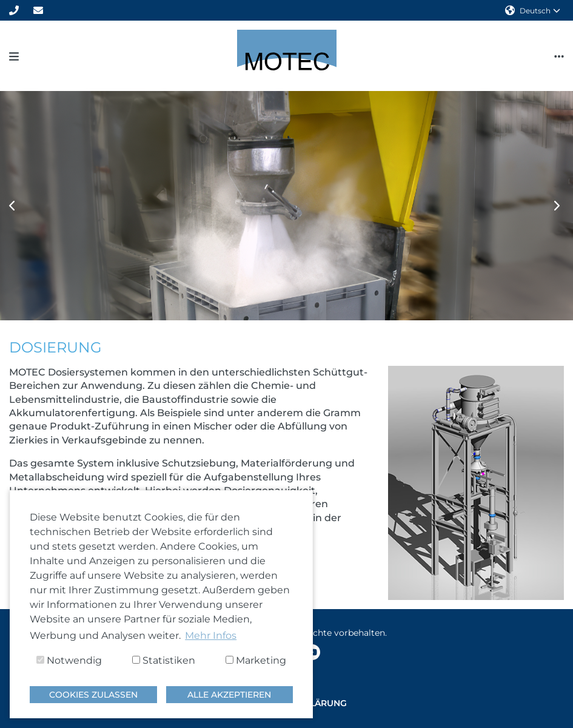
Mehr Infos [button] (211, 635)
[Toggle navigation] (14, 56)
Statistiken (164, 660)
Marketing (256, 660)
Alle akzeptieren (229, 695)
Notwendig (69, 660)
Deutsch (533, 10)
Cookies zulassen (93, 695)
